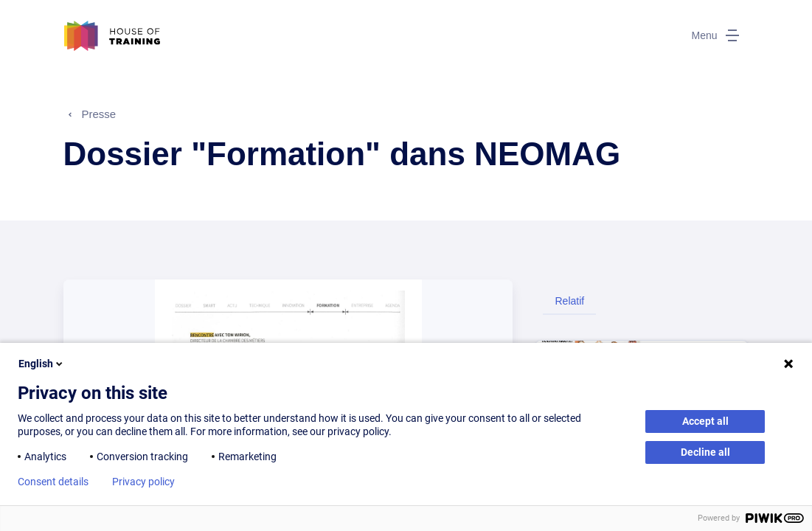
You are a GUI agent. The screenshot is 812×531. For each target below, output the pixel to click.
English (42, 364)
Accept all (705, 421)
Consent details (53, 482)
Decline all (705, 452)
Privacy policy (143, 482)
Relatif (569, 301)
